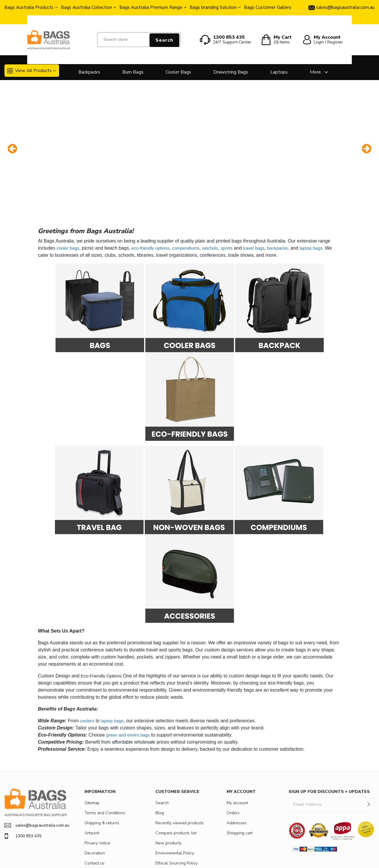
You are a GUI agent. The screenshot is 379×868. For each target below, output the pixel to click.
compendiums (192, 200)
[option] (189, 125)
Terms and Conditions (105, 765)
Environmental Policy (175, 805)
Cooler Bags (178, 72)
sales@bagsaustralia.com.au (36, 777)
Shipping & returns (102, 775)
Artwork (92, 785)
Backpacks (89, 72)
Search (164, 40)
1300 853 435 (23, 788)
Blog (160, 765)
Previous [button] (12, 125)
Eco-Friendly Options (103, 628)
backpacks (289, 200)
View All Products (30, 71)
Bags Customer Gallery (268, 7)
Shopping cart (240, 785)
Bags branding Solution (213, 7)
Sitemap (92, 755)
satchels (218, 200)
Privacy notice (97, 795)
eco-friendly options (154, 200)
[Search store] (139, 40)
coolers (88, 673)
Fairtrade (164, 825)
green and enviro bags (130, 687)
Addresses (237, 775)
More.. (316, 72)
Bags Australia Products (29, 7)
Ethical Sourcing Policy (177, 815)
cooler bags (69, 200)
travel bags (264, 200)
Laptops (279, 72)
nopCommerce (150, 859)
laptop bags (324, 200)
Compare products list (176, 785)
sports (236, 200)
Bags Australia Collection (86, 7)
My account (237, 755)
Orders (233, 765)
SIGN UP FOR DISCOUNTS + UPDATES (329, 743)
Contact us (95, 815)
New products (169, 795)
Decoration (95, 805)
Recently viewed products (180, 775)
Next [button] (367, 125)
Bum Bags (133, 72)
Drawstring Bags (231, 72)
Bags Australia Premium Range (151, 7)
